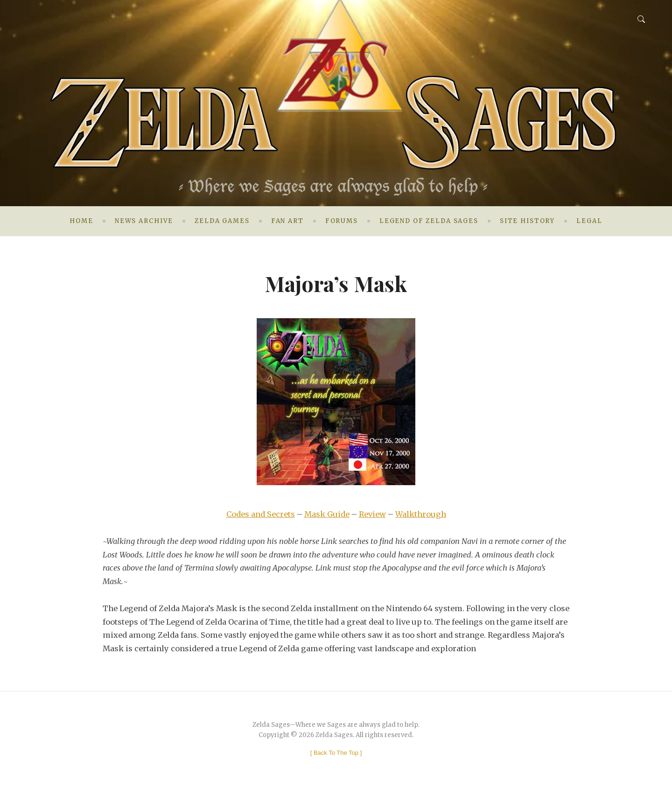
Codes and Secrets (261, 514)
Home (81, 221)
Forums (342, 221)
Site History (527, 221)
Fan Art (287, 221)
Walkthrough (421, 514)
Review (372, 514)
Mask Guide (327, 514)
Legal (589, 221)
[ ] (336, 753)
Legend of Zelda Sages (429, 221)
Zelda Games (222, 221)
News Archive (144, 221)
